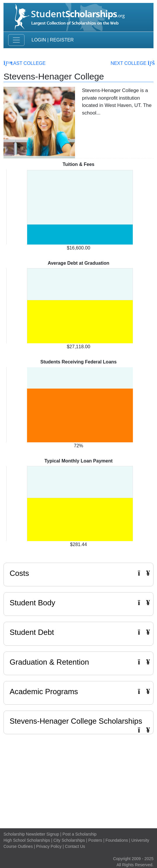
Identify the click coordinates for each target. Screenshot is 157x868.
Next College (132, 63)
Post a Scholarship (80, 834)
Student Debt (78, 632)
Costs (78, 573)
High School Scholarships (27, 840)
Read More (118, 125)
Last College (25, 63)
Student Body (78, 603)
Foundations (117, 840)
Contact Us (75, 846)
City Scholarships (69, 840)
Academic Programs (78, 692)
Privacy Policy (49, 846)
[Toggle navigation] (16, 40)
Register (62, 40)
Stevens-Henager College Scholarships (76, 721)
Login (39, 40)
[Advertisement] (78, 780)
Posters (95, 840)
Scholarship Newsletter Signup (31, 834)
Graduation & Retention (78, 662)
